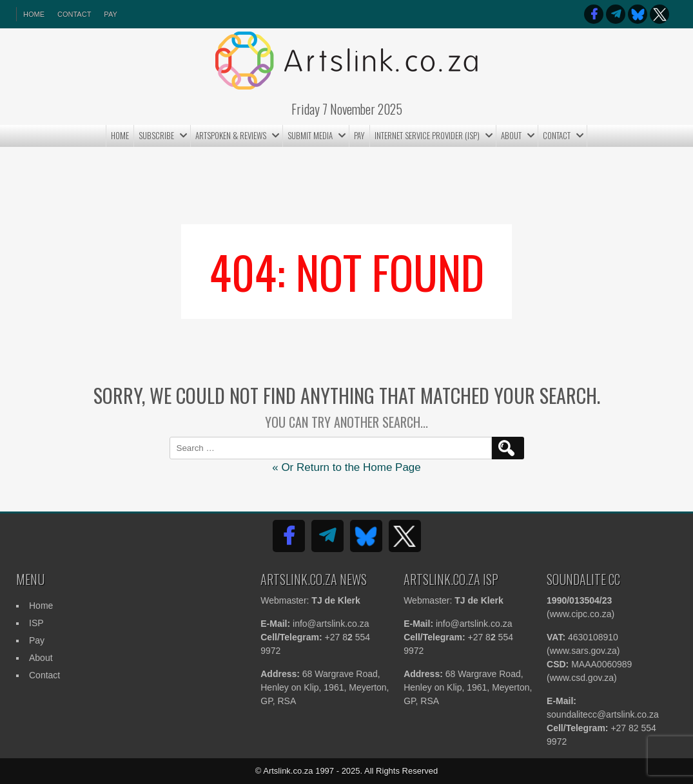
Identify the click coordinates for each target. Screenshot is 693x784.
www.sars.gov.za (583, 651)
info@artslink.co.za (331, 624)
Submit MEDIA (310, 135)
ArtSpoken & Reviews (231, 135)
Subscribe (156, 135)
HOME (34, 14)
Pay (110, 14)
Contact (74, 14)
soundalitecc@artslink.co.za (603, 714)
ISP (36, 623)
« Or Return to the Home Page (346, 467)
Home (120, 135)
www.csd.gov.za (582, 678)
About (511, 135)
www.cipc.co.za (581, 614)
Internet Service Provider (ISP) (427, 135)
